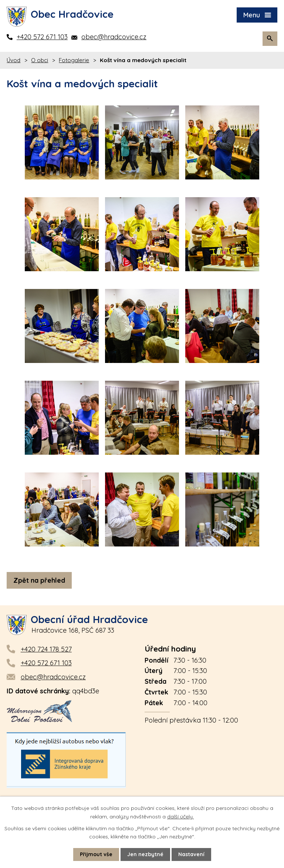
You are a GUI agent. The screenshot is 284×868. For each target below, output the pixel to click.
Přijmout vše (96, 854)
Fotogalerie (74, 60)
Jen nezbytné (145, 854)
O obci (40, 60)
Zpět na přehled (39, 580)
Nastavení (191, 854)
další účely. (180, 816)
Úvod (13, 60)
